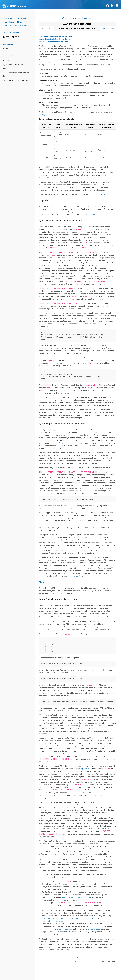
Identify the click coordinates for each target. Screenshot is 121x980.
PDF (7, 37)
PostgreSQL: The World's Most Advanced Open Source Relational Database (16, 22)
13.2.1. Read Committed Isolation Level (56, 36)
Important (7, 60)
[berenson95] (77, 576)
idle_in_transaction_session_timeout (77, 897)
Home (6, 49)
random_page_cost (65, 929)
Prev (42, 29)
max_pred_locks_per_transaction (55, 918)
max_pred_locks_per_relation (82, 918)
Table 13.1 (43, 115)
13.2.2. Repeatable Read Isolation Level (56, 39)
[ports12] (46, 950)
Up (49, 29)
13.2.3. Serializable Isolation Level (16, 81)
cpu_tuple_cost (94, 929)
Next (113, 29)
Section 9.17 (91, 214)
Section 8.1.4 (105, 214)
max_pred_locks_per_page (53, 921)
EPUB (17, 37)
